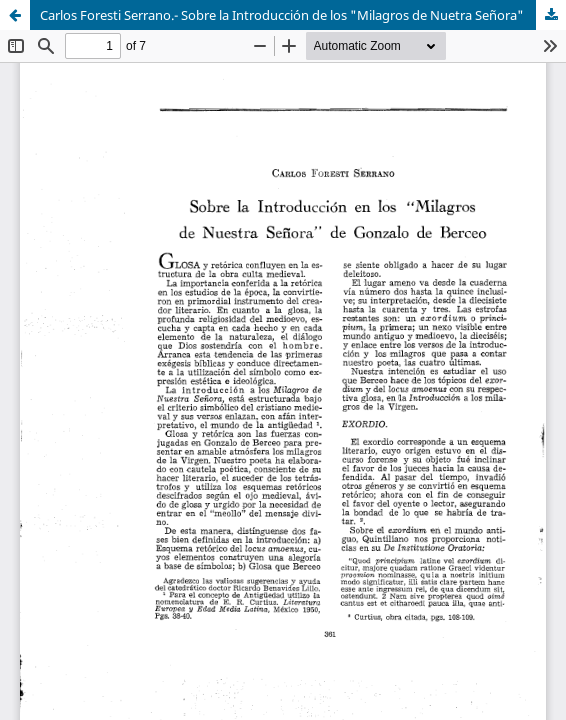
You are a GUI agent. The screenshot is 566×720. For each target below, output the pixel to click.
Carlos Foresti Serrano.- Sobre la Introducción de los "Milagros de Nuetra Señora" (282, 15)
